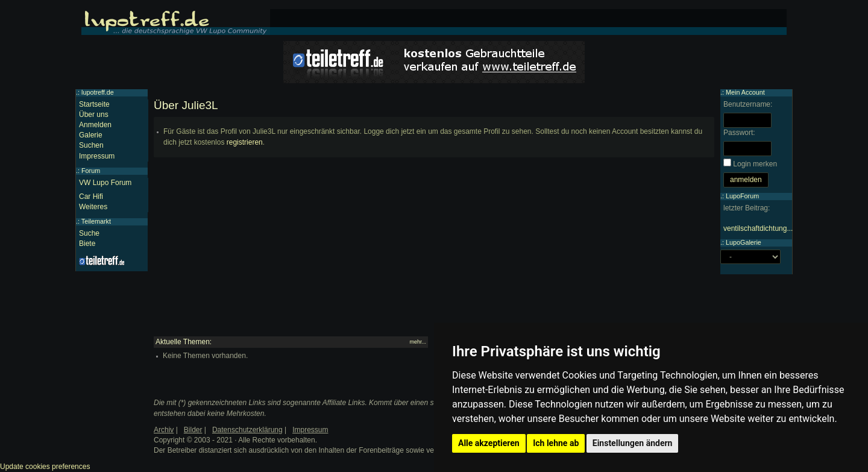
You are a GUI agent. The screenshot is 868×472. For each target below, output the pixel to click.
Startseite (94, 104)
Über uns (94, 115)
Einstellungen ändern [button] (633, 443)
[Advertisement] (434, 252)
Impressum (97, 156)
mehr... (418, 342)
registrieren (245, 142)
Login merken (755, 164)
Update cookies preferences (45, 467)
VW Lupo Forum (105, 183)
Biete (87, 244)
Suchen (91, 145)
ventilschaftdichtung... (758, 228)
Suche (89, 233)
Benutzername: (748, 104)
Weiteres (93, 207)
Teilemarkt (96, 221)
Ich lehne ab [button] (556, 443)
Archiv (164, 430)
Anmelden (95, 125)
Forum (91, 171)
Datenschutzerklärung (247, 430)
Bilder (193, 430)
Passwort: (739, 133)
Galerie (91, 135)
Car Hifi (91, 197)
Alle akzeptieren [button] (489, 443)
